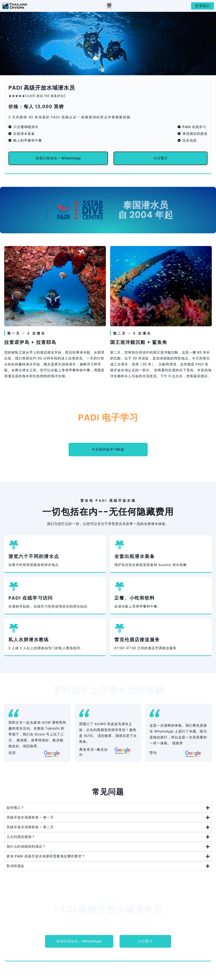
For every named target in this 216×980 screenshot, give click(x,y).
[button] (109, 6)
